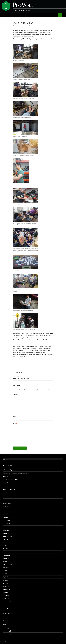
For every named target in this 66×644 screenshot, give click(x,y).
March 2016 (6, 549)
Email (15, 424)
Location (9, 494)
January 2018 (6, 524)
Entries (6, 628)
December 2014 (7, 593)
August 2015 (6, 568)
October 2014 (6, 599)
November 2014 (7, 596)
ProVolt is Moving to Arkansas (11, 470)
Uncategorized (7, 613)
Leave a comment (35, 26)
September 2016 (7, 536)
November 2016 (7, 533)
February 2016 (6, 552)
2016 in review (6, 482)
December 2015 (7, 555)
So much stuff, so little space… (33, 377)
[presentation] (26, 441)
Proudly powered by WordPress (10, 642)
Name (15, 416)
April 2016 (5, 546)
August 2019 (6, 521)
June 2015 (5, 574)
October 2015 (6, 561)
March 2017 (6, 527)
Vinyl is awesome (33, 371)
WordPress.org (7, 634)
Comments (7, 631)
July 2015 (5, 571)
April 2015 (5, 580)
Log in (4, 625)
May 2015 (5, 577)
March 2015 (6, 583)
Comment (16, 394)
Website (15, 431)
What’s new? (6, 476)
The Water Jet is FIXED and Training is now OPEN (16, 473)
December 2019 (7, 518)
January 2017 (6, 530)
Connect (9, 497)
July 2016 (5, 539)
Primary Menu (64, 15)
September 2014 (7, 602)
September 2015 (7, 564)
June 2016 (5, 543)
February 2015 (6, 586)
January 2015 (6, 589)
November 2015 (7, 558)
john (26, 26)
